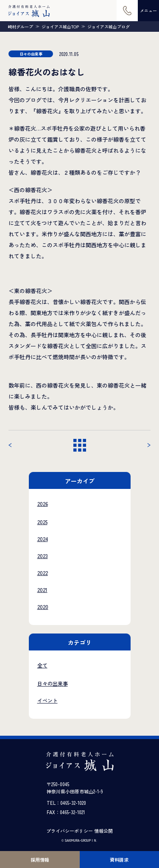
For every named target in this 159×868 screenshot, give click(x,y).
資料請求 (119, 860)
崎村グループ (20, 27)
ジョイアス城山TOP (60, 27)
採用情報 (40, 860)
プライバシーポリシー (70, 831)
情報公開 (103, 831)
